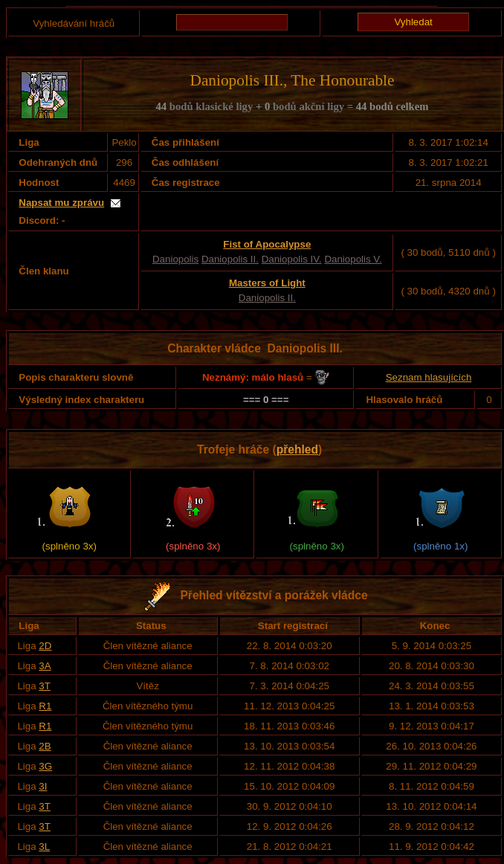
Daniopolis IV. (292, 259)
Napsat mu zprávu (61, 203)
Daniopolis (175, 259)
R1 (45, 706)
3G (45, 766)
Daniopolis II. (230, 259)
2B (45, 746)
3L (44, 847)
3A (45, 666)
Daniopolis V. (353, 259)
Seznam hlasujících (429, 377)
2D (45, 646)
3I (43, 786)
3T (45, 686)
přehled (297, 449)
